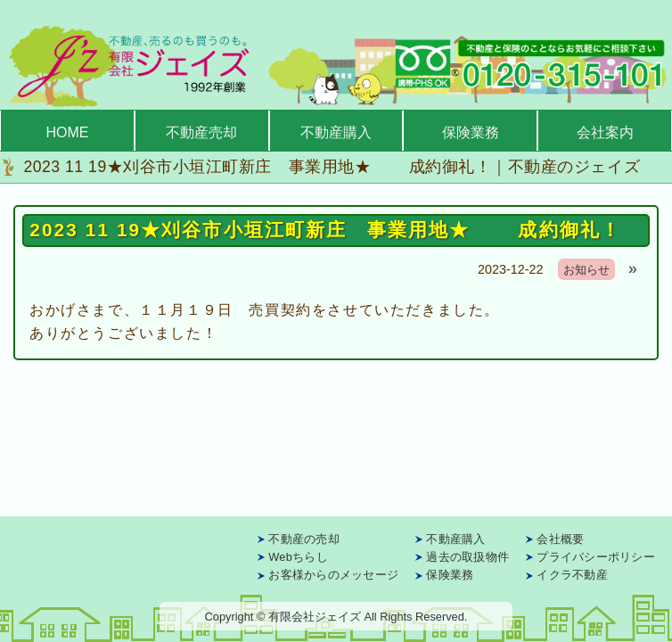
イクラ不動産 (572, 575)
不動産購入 (336, 132)
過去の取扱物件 (467, 557)
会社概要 (560, 539)
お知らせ (586, 270)
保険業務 (471, 132)
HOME (67, 132)
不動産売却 (201, 132)
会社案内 (605, 132)
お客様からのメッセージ (333, 575)
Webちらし (298, 557)
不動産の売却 (304, 539)
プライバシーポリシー (596, 557)
